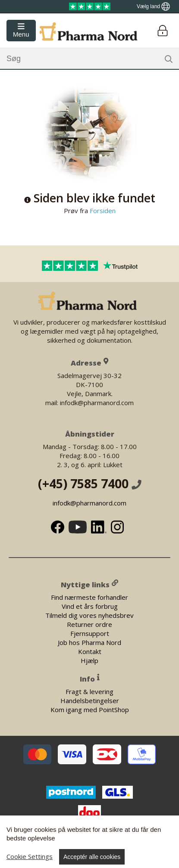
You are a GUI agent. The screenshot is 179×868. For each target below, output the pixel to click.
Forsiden (102, 211)
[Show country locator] (153, 6)
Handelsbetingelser (90, 701)
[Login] (162, 31)
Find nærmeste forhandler (89, 597)
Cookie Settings (30, 856)
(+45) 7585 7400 (90, 484)
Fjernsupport (90, 633)
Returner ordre (89, 624)
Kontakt (90, 651)
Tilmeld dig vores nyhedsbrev (89, 615)
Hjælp (89, 660)
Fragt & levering (89, 691)
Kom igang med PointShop (90, 710)
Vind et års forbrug (90, 606)
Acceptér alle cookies (92, 857)
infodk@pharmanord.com (89, 503)
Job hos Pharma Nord (89, 642)
